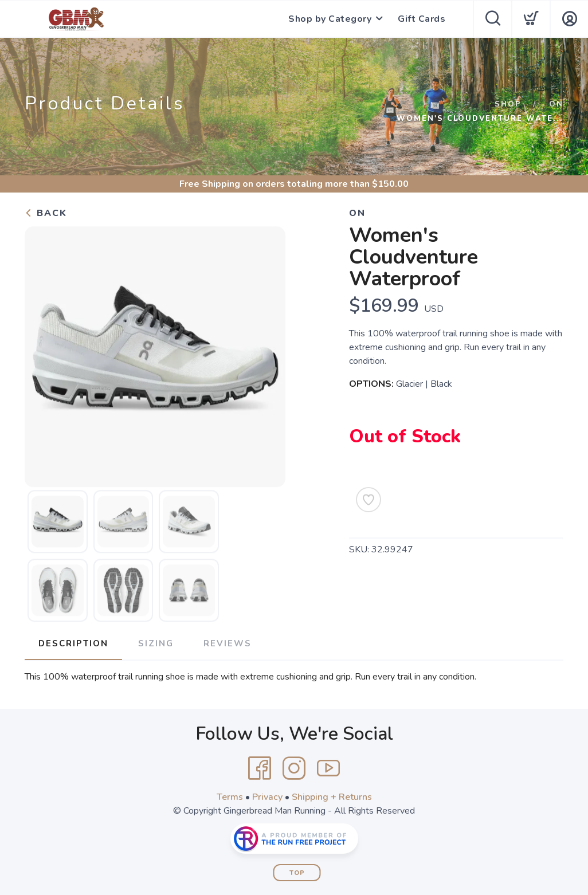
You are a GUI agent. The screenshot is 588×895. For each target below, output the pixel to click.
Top (297, 873)
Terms (230, 797)
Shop (508, 104)
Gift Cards (422, 19)
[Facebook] (260, 768)
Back (46, 213)
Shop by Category (330, 19)
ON (556, 104)
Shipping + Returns (332, 797)
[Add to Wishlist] (369, 500)
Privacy (267, 797)
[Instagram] (294, 768)
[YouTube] (328, 768)
